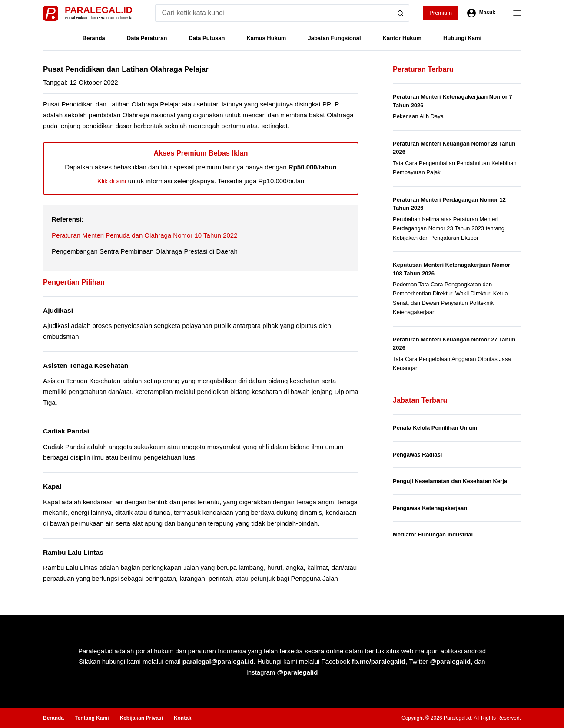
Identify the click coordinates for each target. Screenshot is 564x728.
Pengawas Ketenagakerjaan (430, 508)
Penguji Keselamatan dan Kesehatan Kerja (450, 481)
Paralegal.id (99, 10)
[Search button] (401, 13)
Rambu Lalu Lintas (73, 552)
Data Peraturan (147, 38)
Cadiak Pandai (66, 431)
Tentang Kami (92, 718)
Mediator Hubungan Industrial (433, 534)
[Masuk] (481, 13)
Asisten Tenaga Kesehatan (86, 366)
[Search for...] (274, 13)
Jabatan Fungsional (334, 38)
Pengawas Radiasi (417, 455)
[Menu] (517, 13)
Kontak (183, 718)
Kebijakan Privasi (141, 718)
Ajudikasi (58, 310)
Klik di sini (112, 181)
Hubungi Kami (462, 38)
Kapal (52, 486)
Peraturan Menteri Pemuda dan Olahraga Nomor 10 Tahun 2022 (145, 235)
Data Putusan (207, 38)
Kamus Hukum (266, 38)
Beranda (94, 38)
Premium (441, 13)
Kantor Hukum (402, 38)
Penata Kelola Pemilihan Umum (435, 428)
